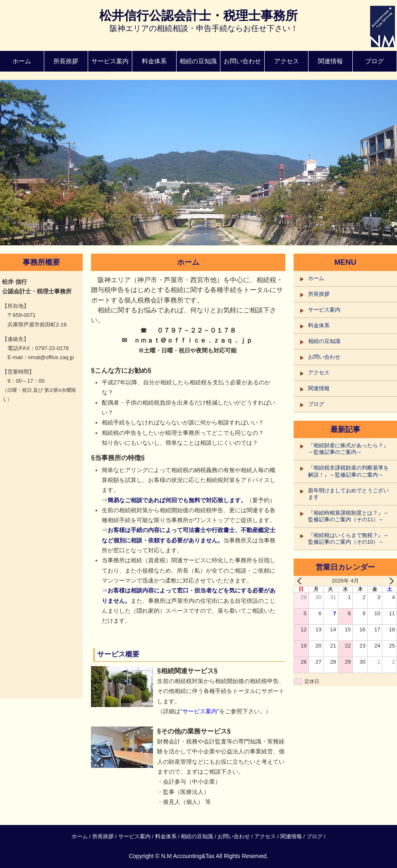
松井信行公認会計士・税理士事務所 (198, 16)
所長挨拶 (66, 61)
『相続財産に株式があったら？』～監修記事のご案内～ (348, 449)
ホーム (22, 61)
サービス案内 (110, 61)
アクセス (287, 61)
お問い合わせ (242, 61)
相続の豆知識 (198, 61)
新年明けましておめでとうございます (348, 494)
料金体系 (154, 61)
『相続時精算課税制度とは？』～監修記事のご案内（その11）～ (348, 516)
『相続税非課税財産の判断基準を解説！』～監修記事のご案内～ (348, 471)
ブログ (374, 61)
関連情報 (330, 61)
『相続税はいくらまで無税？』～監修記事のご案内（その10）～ (348, 538)
